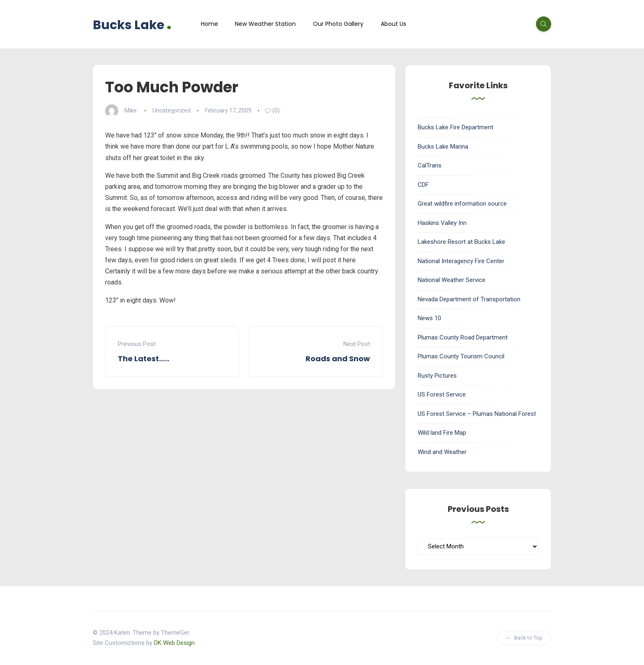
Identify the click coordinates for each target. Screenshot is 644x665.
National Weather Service (452, 280)
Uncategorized (171, 110)
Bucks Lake (132, 24)
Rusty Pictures (437, 376)
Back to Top (524, 638)
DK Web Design (174, 643)
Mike (131, 110)
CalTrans (430, 165)
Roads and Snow (338, 359)
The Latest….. (144, 359)
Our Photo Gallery (338, 24)
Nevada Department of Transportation (469, 299)
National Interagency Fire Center (461, 261)
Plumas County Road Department (463, 337)
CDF (423, 185)
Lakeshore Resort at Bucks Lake (461, 242)
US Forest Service (442, 394)
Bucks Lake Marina (443, 147)
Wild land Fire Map (442, 433)
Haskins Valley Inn (442, 223)
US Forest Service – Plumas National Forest (477, 414)
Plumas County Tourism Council (461, 356)
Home (209, 24)
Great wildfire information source (462, 204)
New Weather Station (265, 24)
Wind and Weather (442, 452)
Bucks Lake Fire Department (455, 127)
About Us (393, 24)
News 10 (429, 318)
